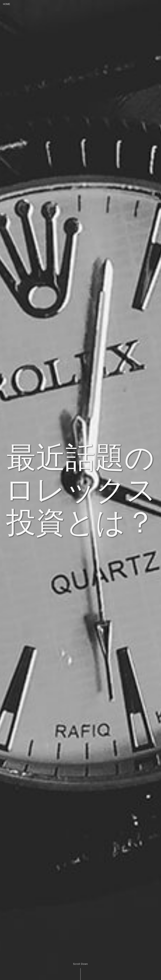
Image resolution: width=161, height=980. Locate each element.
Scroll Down (80, 964)
